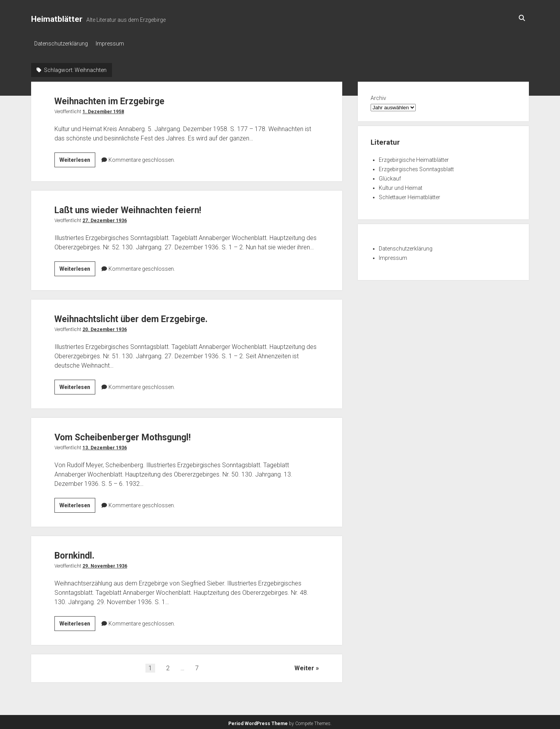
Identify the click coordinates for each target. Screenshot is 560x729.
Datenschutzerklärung (61, 44)
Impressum (114, 44)
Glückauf (390, 176)
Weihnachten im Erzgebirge (122, 98)
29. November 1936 (105, 564)
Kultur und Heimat (401, 186)
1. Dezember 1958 (103, 109)
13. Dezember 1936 (105, 445)
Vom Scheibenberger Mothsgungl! (138, 434)
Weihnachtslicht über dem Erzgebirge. (148, 316)
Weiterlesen (77, 159)
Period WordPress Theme (258, 721)
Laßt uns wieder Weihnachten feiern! (144, 207)
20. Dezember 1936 (105, 327)
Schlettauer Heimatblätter (409, 195)
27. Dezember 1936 (105, 218)
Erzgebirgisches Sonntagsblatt (416, 167)
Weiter (304, 666)
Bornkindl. (80, 553)
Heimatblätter (57, 19)
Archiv (378, 96)
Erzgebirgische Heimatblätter (414, 158)
